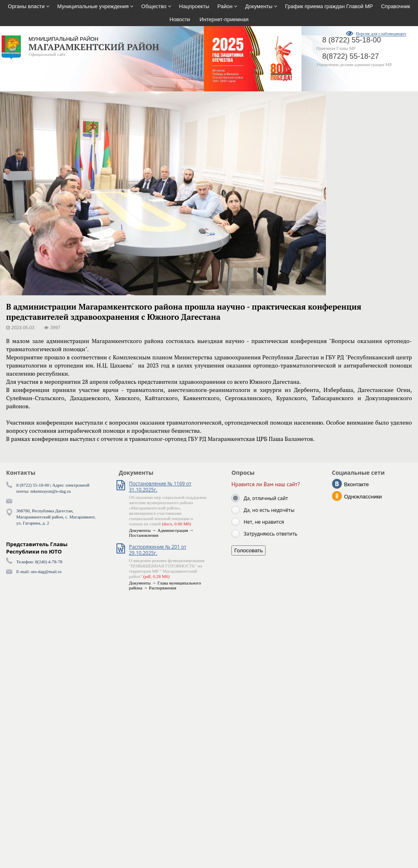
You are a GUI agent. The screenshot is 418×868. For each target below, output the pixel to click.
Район (225, 6)
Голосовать (249, 550)
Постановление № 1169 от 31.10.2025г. (160, 487)
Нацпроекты (194, 6)
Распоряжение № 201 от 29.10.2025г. (158, 550)
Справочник (396, 6)
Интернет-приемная (224, 19)
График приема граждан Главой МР (329, 6)
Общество (154, 6)
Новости (180, 19)
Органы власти (26, 6)
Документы (259, 6)
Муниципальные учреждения (93, 6)
